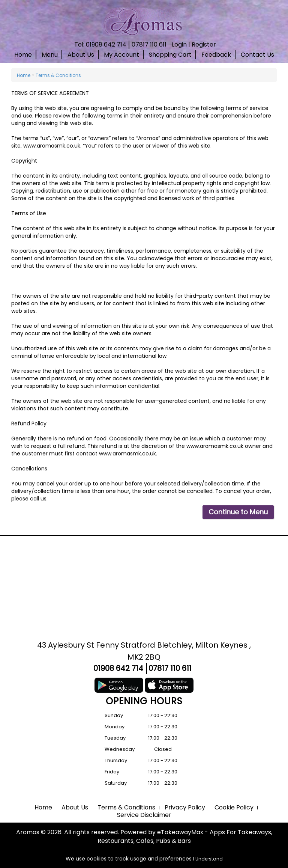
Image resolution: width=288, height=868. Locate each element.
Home (23, 55)
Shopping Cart (170, 55)
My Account (121, 55)
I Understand (208, 859)
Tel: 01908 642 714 (100, 45)
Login (179, 45)
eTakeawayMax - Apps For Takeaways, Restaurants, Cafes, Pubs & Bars (185, 836)
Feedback (216, 55)
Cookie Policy (234, 807)
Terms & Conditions (58, 75)
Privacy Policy (185, 807)
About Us (81, 55)
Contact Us (257, 55)
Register (204, 45)
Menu (50, 55)
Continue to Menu (238, 512)
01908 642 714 (118, 668)
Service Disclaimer (144, 815)
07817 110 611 (149, 45)
